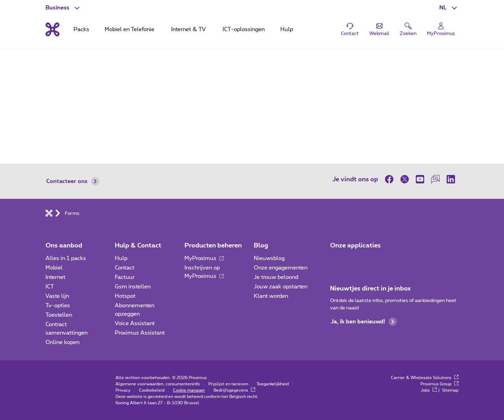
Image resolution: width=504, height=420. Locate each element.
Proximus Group (439, 384)
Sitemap (450, 390)
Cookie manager (189, 390)
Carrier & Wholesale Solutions (425, 378)
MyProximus (204, 258)
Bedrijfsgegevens (234, 390)
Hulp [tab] (287, 29)
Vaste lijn (57, 296)
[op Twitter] (405, 179)
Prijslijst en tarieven (228, 384)
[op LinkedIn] (451, 179)
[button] (449, 8)
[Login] (441, 30)
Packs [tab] (81, 29)
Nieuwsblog (269, 258)
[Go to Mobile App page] (356, 260)
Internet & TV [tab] (188, 29)
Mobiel (54, 268)
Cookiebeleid (152, 390)
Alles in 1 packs (66, 258)
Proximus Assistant (140, 333)
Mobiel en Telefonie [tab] (129, 29)
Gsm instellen (133, 287)
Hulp (121, 258)
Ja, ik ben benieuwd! (364, 322)
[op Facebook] (391, 179)
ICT (50, 287)
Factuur (125, 277)
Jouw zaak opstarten (281, 287)
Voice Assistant (135, 323)
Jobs (429, 390)
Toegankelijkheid (273, 384)
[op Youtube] (420, 179)
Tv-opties (58, 306)
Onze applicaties (355, 246)
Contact (125, 268)
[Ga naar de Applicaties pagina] (336, 260)
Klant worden (271, 296)
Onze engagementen (281, 268)
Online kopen (62, 342)
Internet (55, 277)
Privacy (123, 390)
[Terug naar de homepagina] (52, 29)
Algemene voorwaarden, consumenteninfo (158, 384)
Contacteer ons (73, 181)
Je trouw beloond (276, 277)
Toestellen (59, 315)
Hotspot (125, 296)
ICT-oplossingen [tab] (244, 29)
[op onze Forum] (435, 179)
